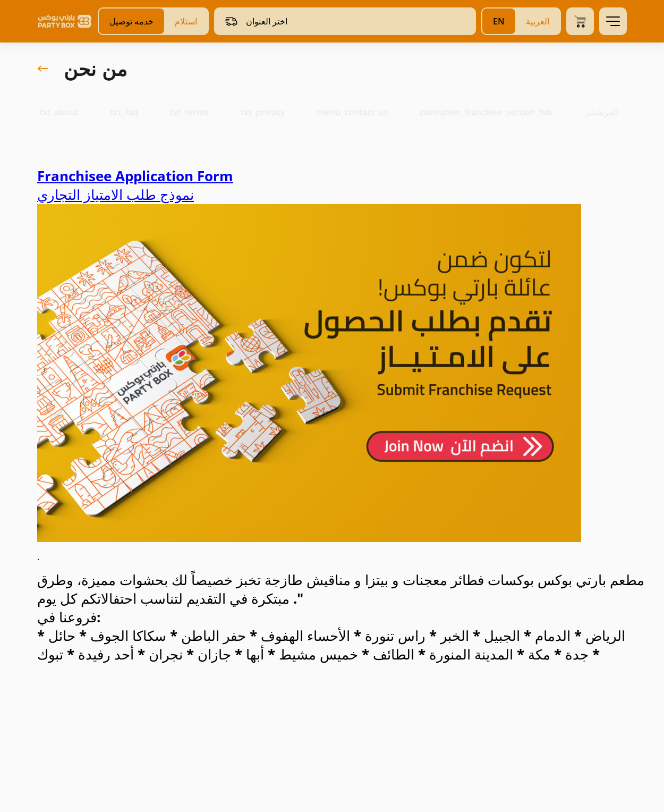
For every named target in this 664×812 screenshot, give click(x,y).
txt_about (68, 112)
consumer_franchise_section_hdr (496, 112)
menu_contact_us (362, 112)
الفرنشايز (611, 112)
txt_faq (134, 112)
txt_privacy (273, 112)
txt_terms (199, 112)
